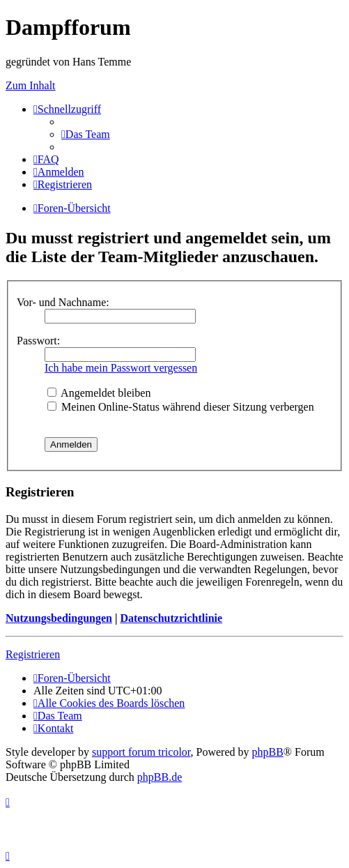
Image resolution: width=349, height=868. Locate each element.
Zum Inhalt (31, 85)
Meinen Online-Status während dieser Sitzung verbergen (181, 407)
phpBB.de (160, 777)
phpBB (268, 752)
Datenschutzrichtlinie (171, 618)
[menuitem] (86, 134)
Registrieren (33, 654)
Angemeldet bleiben (99, 393)
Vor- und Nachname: (63, 302)
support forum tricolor (141, 752)
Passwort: (38, 341)
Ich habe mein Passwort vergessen (121, 368)
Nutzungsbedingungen (59, 618)
